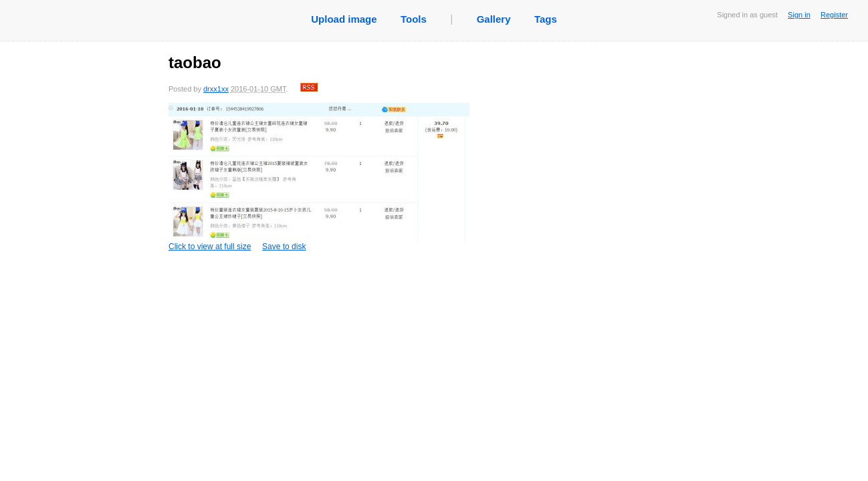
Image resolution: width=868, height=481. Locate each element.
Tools (414, 19)
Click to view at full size (319, 177)
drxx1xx (216, 89)
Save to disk (284, 247)
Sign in (799, 15)
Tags (546, 19)
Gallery (494, 19)
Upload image (344, 19)
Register (834, 15)
